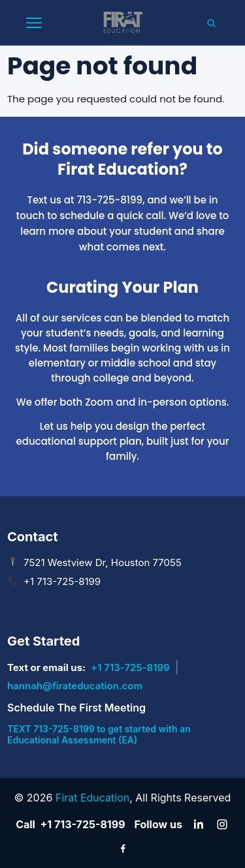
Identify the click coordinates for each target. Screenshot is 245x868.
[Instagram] (222, 824)
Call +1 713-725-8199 (70, 824)
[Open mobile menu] (34, 23)
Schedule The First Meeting (76, 708)
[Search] (211, 23)
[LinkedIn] (199, 824)
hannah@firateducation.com (75, 686)
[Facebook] (123, 848)
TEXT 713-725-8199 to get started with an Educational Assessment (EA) (99, 734)
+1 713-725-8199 (130, 667)
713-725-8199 (110, 200)
